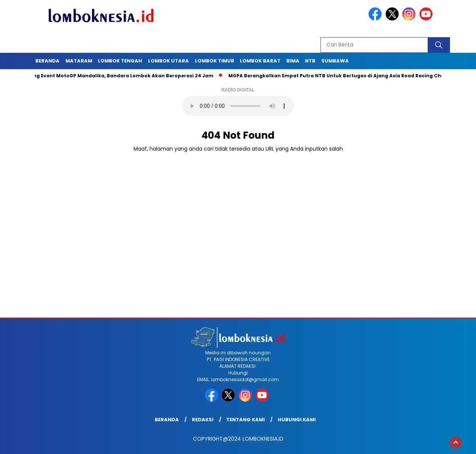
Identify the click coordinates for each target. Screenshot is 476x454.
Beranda (47, 61)
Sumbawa (335, 61)
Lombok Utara (168, 61)
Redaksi (203, 420)
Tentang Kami (245, 420)
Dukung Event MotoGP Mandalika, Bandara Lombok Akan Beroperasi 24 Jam (119, 76)
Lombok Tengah (120, 61)
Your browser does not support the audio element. (238, 106)
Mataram (79, 61)
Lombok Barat (260, 61)
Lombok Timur (215, 61)
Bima (293, 61)
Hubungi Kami (297, 420)
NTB (310, 61)
